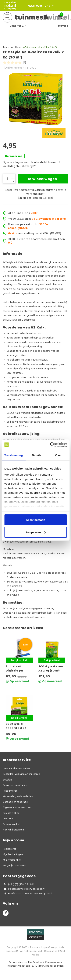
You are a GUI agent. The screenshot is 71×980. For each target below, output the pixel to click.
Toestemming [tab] (14, 455)
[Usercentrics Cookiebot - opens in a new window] (51, 445)
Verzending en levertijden (18, 796)
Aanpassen (36, 532)
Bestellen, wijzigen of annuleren (21, 774)
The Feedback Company (42, 962)
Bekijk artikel (19, 660)
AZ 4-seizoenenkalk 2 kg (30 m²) (40, 47)
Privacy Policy (11, 813)
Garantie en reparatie (15, 802)
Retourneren (10, 791)
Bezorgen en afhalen (15, 785)
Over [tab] (59, 455)
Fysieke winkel (11, 824)
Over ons (8, 818)
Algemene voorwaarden (17, 807)
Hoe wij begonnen (13, 830)
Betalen (7, 780)
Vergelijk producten (14, 865)
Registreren (10, 849)
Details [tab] (37, 455)
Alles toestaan (36, 520)
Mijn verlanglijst (12, 860)
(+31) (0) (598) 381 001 (19, 884)
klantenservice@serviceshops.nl (24, 889)
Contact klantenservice (16, 768)
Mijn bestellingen (13, 854)
